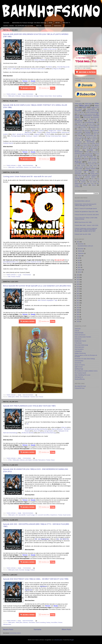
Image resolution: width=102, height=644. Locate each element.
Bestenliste (96, 118)
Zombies (77, 187)
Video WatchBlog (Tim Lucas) (82, 375)
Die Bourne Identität (27, 433)
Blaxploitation (93, 119)
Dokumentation (78, 131)
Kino (37, 397)
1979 (78, 321)
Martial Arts (93, 157)
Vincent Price (90, 183)
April (79, 265)
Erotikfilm (80, 132)
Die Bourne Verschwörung (48, 433)
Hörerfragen (78, 144)
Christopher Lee (79, 122)
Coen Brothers (19, 167)
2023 (78, 277)
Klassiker (77, 150)
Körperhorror (54, 515)
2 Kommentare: (27, 458)
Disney (94, 129)
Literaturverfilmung (86, 155)
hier (28, 424)
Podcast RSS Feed (80, 388)
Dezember (81, 244)
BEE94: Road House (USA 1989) (83, 222)
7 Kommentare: (27, 275)
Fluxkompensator (79, 347)
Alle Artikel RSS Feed (80, 386)
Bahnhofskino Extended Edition (87, 117)
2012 (17, 515)
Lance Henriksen (89, 153)
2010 (78, 308)
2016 (78, 294)
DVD (98, 122)
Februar (80, 270)
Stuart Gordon (67, 515)
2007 (78, 315)
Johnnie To (85, 148)
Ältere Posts (66, 629)
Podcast (42, 96)
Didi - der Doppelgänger (42, 539)
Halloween (77, 140)
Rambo (76, 164)
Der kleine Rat (85, 127)
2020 (78, 284)
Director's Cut (28, 167)
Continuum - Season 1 (32, 136)
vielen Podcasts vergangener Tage (47, 300)
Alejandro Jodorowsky (92, 111)
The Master (49, 67)
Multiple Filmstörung (80, 353)
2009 (78, 310)
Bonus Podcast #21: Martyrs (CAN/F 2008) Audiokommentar (86, 218)
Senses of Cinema (80, 365)
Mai (79, 263)
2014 (78, 298)
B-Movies (18, 96)
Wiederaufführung (80, 379)
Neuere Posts (8, 629)
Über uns (39, 26)
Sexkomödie (78, 172)
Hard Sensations (79, 349)
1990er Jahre (11, 397)
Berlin (17, 570)
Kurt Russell (94, 152)
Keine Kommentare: (28, 94)
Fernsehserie (87, 134)
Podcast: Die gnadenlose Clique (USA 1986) (86, 212)
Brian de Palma (92, 121)
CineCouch (78, 329)
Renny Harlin (91, 164)
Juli (79, 258)
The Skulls (47, 134)
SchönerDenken (79, 361)
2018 (78, 289)
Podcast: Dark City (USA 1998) (83, 234)
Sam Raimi (88, 167)
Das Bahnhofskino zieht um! (82, 201)
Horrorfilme (47, 515)
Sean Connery (78, 170)
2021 (78, 282)
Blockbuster (26, 397)
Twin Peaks (82, 180)
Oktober (80, 251)
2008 (78, 312)
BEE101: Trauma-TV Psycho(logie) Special (86, 208)
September (81, 253)
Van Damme (93, 182)
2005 (78, 319)
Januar (80, 272)
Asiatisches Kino (81, 114)
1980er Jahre (11, 96)
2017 (78, 291)
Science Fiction (48, 96)
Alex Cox (77, 112)
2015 (78, 296)
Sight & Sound (79, 367)
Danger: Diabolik (82, 124)
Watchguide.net (79, 377)
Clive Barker (32, 622)
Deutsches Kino (95, 127)
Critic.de (77, 331)
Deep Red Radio (79, 333)
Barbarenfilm (87, 118)
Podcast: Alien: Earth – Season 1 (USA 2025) (86, 225)
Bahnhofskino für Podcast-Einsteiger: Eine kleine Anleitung (29, 23)
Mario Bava (83, 157)
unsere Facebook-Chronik (34, 262)
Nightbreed (28, 590)
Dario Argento (93, 124)
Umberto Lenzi (92, 180)
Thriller (77, 178)
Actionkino (78, 111)
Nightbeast (43, 586)
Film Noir (96, 134)
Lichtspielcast (78, 351)
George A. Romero (92, 137)
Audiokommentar (91, 114)
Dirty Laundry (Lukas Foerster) (83, 337)
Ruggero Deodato (79, 167)
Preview (18, 277)
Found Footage (31, 515)
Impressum (48, 26)
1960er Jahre (88, 104)
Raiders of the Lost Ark (50, 49)
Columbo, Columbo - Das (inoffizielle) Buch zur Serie (18, 26)
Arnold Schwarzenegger (92, 112)
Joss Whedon (94, 148)
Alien (83, 112)
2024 (78, 275)
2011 (78, 305)
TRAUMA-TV (66, 23)
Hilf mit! (57, 23)
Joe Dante (92, 145)
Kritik (9, 277)
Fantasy (23, 96)
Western (85, 185)
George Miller (78, 139)
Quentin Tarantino (92, 162)
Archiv (51, 23)
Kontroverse (79, 152)
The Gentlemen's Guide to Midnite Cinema (86, 371)
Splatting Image (79, 369)
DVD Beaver (78, 339)
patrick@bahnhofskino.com (11, 262)
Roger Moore (93, 165)
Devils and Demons (80, 335)
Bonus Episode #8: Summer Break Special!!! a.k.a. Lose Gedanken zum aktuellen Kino (37, 286)
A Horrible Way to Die (63, 67)
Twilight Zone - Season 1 (55, 131)
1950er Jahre (78, 104)
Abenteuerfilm (91, 109)
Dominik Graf (87, 131)
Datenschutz (58, 26)
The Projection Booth (80, 373)
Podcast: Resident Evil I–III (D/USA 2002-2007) (87, 215)
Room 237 (37, 431)
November (81, 249)
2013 (21, 397)
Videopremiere (7, 624)
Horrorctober (78, 142)
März (79, 267)
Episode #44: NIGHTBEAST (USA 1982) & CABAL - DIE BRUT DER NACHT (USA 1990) (36, 579)
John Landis (86, 147)
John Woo (77, 148)
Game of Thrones (79, 137)
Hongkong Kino (90, 140)
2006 (78, 317)
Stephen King (81, 175)
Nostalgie (36, 96)
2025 (78, 242)
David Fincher (91, 126)
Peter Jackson (42, 460)
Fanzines (33, 397)
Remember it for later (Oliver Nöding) (85, 359)
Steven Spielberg (57, 96)
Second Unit (78, 363)
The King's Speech (16, 136)
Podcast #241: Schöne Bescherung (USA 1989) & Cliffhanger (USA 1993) (86, 205)
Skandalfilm (91, 172)
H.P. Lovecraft (39, 515)
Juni (79, 260)
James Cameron (84, 145)
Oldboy (77, 160)
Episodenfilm (22, 515)
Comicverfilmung (89, 122)
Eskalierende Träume (80, 341)
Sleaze (53, 460)
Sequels (86, 170)
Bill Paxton (82, 119)
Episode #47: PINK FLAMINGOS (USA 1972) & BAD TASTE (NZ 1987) (29, 406)
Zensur (39, 167)
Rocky (98, 164)
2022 (78, 280)
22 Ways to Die (56, 69)
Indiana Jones (29, 96)
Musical (86, 158)
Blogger (72, 640)
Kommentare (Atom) (15, 633)
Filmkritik (80, 135)
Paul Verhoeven (84, 160)
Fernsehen (78, 134)
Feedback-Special (8, 143)
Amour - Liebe (11, 69)
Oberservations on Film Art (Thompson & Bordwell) (86, 356)
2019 (78, 287)
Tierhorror (86, 179)
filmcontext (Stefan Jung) (81, 345)
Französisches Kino (91, 135)
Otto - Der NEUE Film (62, 539)
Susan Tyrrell (78, 177)
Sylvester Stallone (91, 177)
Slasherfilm (78, 174)
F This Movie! (78, 343)
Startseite (6, 23)
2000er (17, 397)
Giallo (85, 139)
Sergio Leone (95, 170)
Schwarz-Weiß (78, 169)
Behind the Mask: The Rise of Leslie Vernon (33, 69)
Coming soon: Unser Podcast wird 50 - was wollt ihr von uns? (27, 176)
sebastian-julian (58, 640)
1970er (10, 460)
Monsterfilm (78, 158)
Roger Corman (81, 165)
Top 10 (93, 179)
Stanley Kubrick (95, 174)
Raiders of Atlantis (40, 60)
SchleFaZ (95, 167)
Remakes (83, 164)
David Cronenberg (41, 622)
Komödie (35, 460)
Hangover (37, 134)
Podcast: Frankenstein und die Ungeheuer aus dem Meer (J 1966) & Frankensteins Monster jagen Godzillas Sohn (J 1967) (86, 230)
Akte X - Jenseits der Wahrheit (21, 134)
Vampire (83, 182)
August (80, 256)
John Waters (29, 460)
